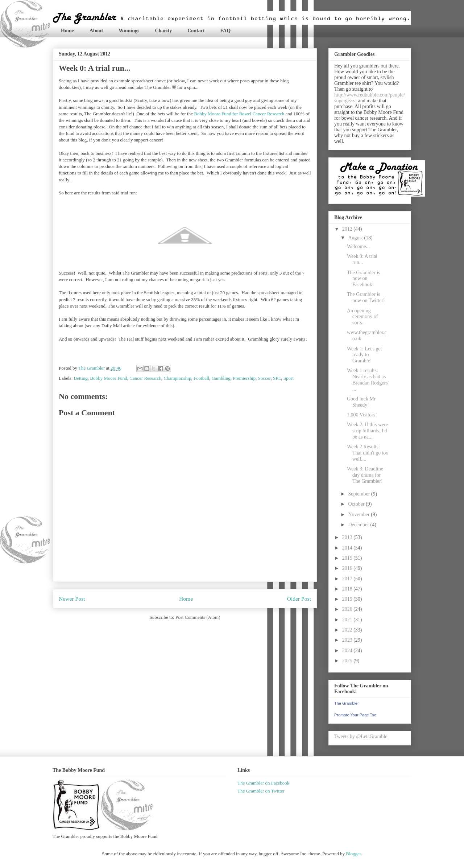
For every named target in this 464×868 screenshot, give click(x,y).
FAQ (226, 31)
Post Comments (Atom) (198, 617)
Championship (178, 378)
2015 (348, 558)
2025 (348, 661)
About (96, 31)
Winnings (129, 31)
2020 (348, 609)
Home (67, 31)
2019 (348, 599)
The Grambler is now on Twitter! (366, 297)
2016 (348, 568)
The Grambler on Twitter (261, 791)
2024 (348, 651)
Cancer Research (145, 378)
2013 (348, 537)
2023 (348, 640)
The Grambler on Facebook (263, 783)
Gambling (221, 378)
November (359, 515)
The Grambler (347, 703)
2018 (348, 589)
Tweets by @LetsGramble (361, 737)
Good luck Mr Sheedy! (361, 402)
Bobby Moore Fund (109, 378)
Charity (163, 31)
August (356, 238)
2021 (348, 620)
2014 (348, 548)
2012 (348, 229)
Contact (196, 31)
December (359, 525)
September (359, 494)
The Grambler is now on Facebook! (364, 279)
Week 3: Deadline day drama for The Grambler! (365, 475)
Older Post (299, 599)
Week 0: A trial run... (362, 259)
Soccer (264, 378)
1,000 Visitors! (362, 415)
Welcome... (358, 246)
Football (201, 378)
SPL (277, 378)
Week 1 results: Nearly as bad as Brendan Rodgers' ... (368, 380)
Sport (289, 378)
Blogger (353, 854)
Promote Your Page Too (355, 715)
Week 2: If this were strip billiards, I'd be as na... (367, 431)
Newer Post (72, 599)
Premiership (244, 378)
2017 (348, 579)
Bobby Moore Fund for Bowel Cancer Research (239, 114)
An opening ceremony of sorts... (362, 317)
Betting (81, 378)
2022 (348, 630)
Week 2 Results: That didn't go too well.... (368, 453)
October (357, 504)
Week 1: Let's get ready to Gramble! (364, 355)
